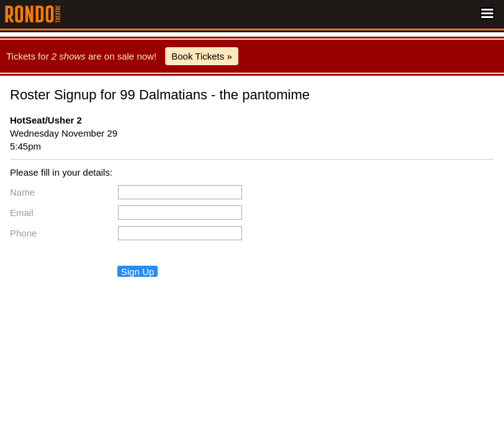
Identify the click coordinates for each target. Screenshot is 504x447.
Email (22, 213)
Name (22, 192)
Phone (23, 233)
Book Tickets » (202, 56)
